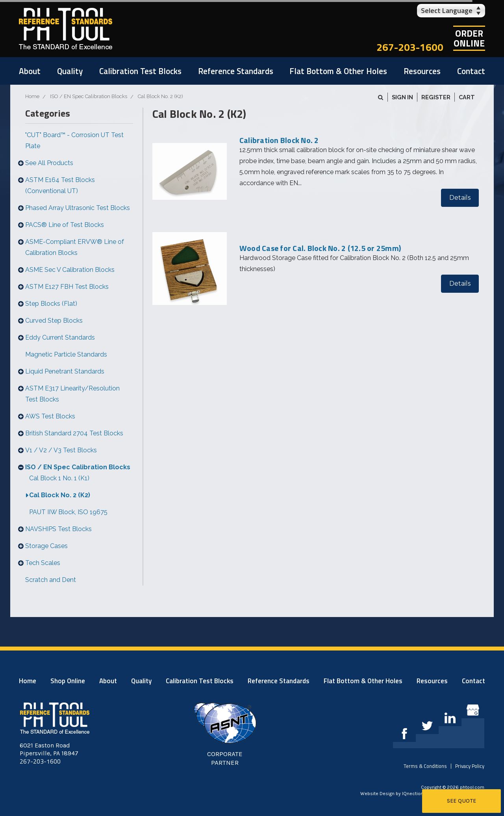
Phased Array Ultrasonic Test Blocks (78, 208)
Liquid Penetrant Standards (65, 371)
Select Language (447, 10)
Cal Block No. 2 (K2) (60, 495)
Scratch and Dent (51, 580)
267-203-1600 (410, 47)
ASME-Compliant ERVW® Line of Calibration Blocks (75, 247)
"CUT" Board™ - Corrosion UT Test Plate (74, 140)
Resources (422, 71)
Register (436, 97)
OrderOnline (469, 38)
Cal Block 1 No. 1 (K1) (59, 478)
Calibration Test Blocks (140, 71)
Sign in (402, 97)
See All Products (49, 163)
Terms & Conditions (425, 766)
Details (460, 198)
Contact (471, 71)
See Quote (462, 801)
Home (28, 681)
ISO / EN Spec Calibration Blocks (78, 467)
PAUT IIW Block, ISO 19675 (68, 512)
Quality (70, 71)
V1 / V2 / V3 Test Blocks (61, 450)
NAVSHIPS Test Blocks (58, 529)
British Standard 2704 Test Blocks (74, 433)
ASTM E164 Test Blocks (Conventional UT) (60, 185)
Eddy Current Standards (60, 337)
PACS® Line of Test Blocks (65, 225)
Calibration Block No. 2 (279, 140)
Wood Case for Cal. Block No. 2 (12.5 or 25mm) (320, 248)
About (30, 71)
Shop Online (68, 681)
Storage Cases (46, 546)
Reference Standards (236, 71)
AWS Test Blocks (50, 416)
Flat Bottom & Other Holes (338, 71)
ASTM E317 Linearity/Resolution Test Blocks (72, 394)
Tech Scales (43, 563)
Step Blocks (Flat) (51, 304)
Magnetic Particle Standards (66, 354)
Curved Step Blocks (54, 321)
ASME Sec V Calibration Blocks (70, 270)
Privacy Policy (470, 766)
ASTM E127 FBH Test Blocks (67, 287)
